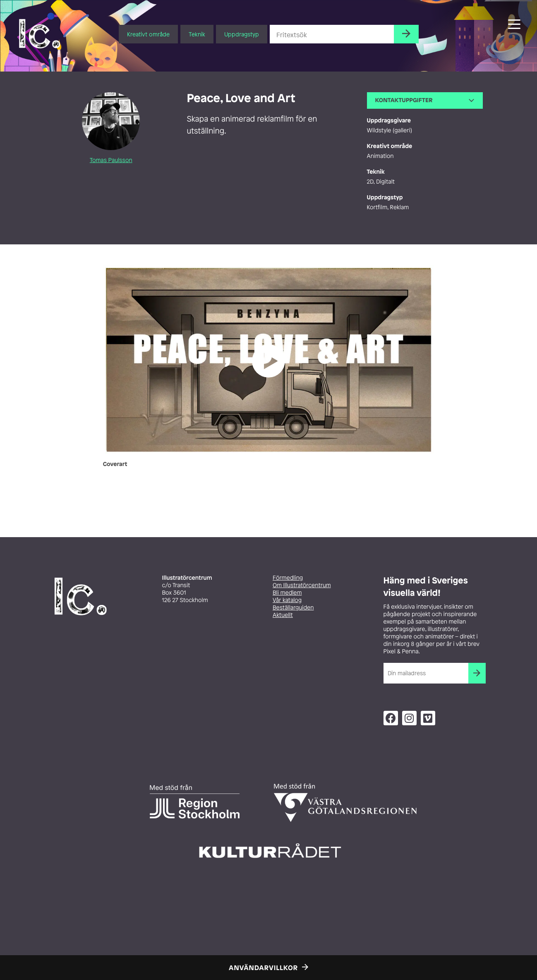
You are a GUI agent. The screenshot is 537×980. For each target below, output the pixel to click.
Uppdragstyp (242, 34)
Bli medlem (287, 593)
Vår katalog (287, 600)
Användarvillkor (263, 968)
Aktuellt (283, 615)
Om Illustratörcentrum (302, 585)
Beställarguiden (293, 608)
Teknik (197, 34)
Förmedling (288, 578)
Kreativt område (148, 34)
